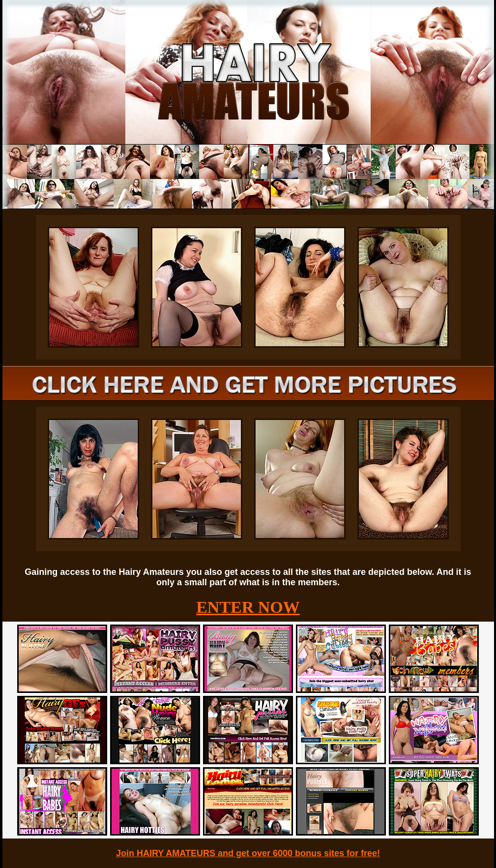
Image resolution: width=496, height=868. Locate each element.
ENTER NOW (248, 607)
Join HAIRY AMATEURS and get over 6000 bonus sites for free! (248, 853)
